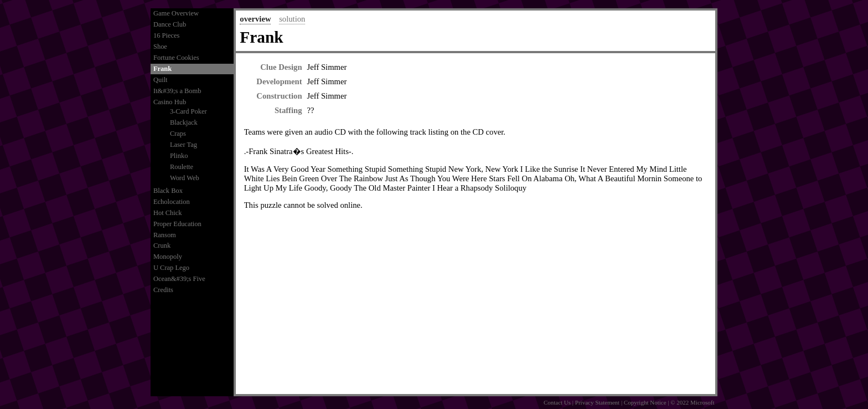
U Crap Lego (171, 268)
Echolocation (172, 202)
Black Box (168, 191)
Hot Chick (168, 213)
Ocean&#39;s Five (179, 279)
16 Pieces (166, 35)
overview (255, 19)
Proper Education (177, 224)
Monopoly (168, 257)
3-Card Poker (188, 111)
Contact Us (557, 402)
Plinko (179, 156)
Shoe (160, 47)
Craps (178, 134)
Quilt (161, 80)
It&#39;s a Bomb (177, 91)
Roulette (182, 167)
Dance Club (170, 24)
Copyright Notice (645, 402)
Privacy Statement (597, 402)
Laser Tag (184, 145)
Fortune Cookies (176, 58)
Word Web (185, 178)
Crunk (162, 246)
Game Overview (176, 13)
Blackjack (184, 122)
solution (292, 19)
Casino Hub (170, 102)
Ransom (165, 235)
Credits (163, 290)
